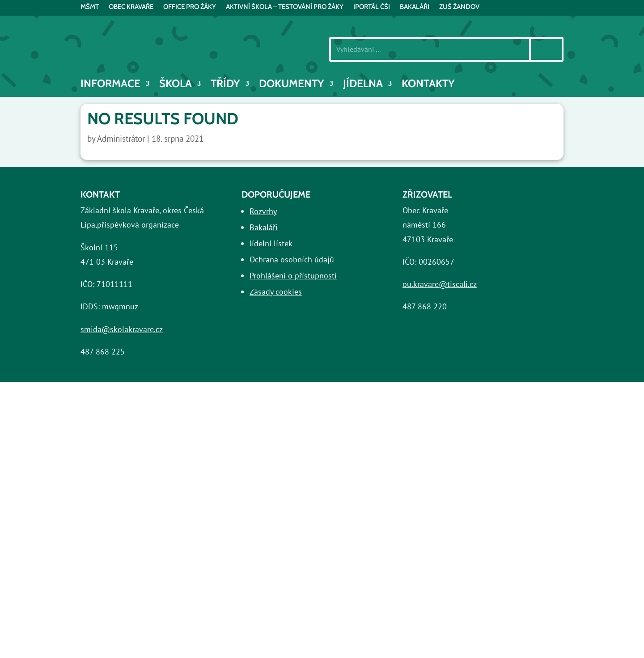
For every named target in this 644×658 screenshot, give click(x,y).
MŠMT (90, 7)
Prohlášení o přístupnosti (293, 276)
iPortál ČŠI (372, 7)
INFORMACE (110, 85)
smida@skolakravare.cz (122, 329)
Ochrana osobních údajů (292, 259)
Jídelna (363, 85)
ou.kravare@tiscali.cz (440, 284)
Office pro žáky (190, 7)
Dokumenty (292, 85)
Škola (176, 85)
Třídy (225, 85)
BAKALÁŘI (415, 7)
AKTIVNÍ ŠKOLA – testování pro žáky (285, 7)
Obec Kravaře (131, 7)
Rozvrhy (263, 211)
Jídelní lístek (271, 243)
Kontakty (428, 85)
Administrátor (121, 139)
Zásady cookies (276, 292)
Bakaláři (264, 227)
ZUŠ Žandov (459, 7)
